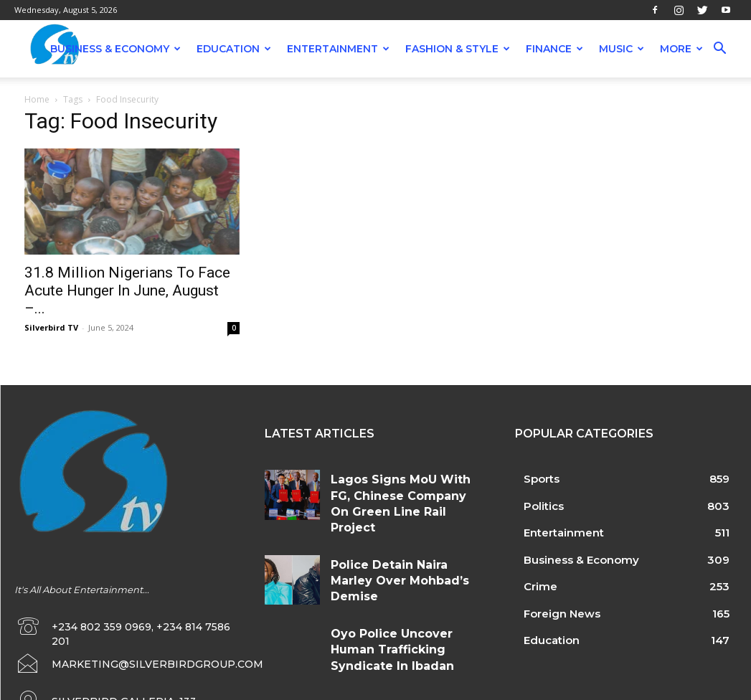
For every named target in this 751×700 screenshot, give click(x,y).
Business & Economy (115, 49)
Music (622, 49)
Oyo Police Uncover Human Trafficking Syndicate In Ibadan (400, 620)
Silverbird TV (51, 327)
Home (37, 99)
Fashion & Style (458, 49)
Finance (554, 49)
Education (234, 49)
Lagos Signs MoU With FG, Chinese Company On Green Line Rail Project (403, 491)
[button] (719, 50)
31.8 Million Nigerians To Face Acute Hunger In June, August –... (127, 290)
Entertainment (338, 49)
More (681, 49)
